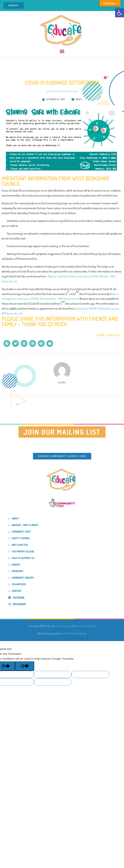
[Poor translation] (25, 666)
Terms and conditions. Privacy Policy (76, 626)
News (79, 99)
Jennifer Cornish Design (73, 633)
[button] (120, 13)
